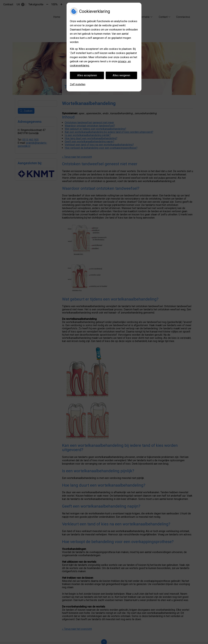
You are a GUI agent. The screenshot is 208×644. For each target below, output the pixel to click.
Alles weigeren (121, 75)
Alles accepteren (87, 75)
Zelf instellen (78, 84)
